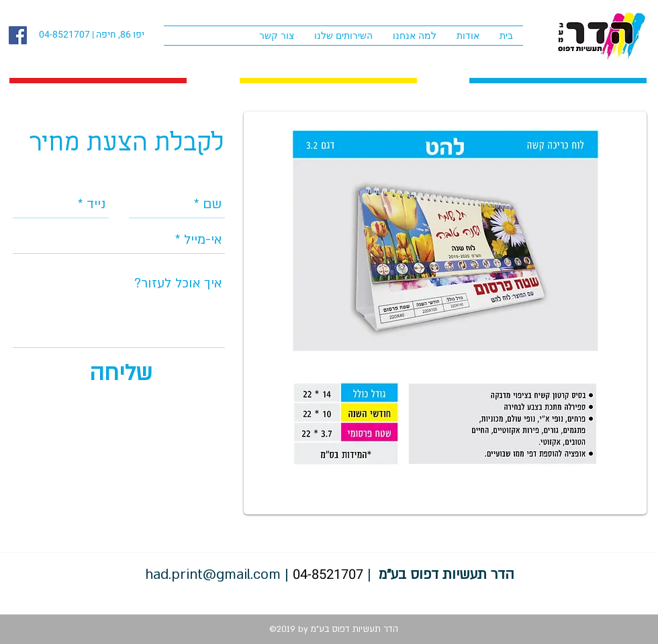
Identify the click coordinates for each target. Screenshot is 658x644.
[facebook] (18, 35)
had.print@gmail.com (213, 574)
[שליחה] (121, 374)
